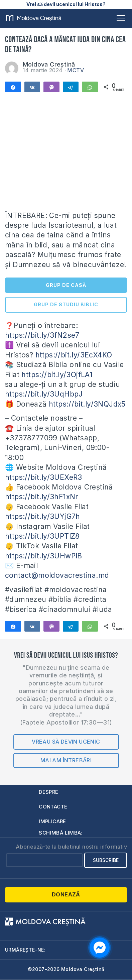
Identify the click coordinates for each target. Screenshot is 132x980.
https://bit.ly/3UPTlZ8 (42, 536)
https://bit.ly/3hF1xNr (42, 497)
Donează (66, 894)
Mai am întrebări (66, 760)
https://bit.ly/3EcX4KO (74, 355)
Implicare (52, 821)
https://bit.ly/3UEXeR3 (44, 477)
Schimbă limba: (61, 833)
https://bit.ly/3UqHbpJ (44, 394)
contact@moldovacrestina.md (57, 575)
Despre (48, 792)
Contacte (53, 807)
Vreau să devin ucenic (66, 742)
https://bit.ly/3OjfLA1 (57, 375)
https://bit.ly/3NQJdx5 (87, 404)
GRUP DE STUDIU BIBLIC (66, 304)
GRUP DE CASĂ (66, 285)
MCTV (76, 70)
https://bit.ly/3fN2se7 (42, 335)
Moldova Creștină (49, 64)
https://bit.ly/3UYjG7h (43, 516)
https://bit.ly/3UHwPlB (44, 556)
